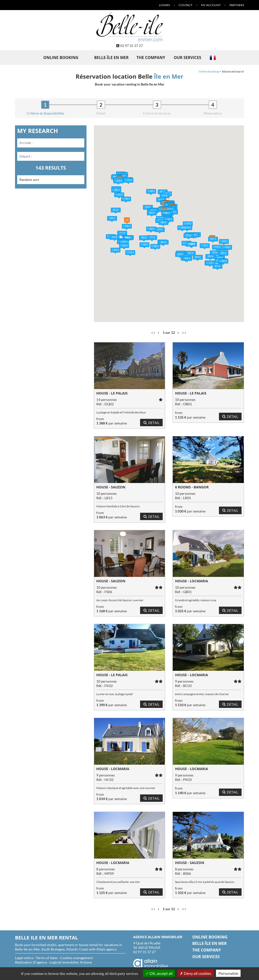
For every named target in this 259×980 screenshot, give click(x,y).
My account (211, 5)
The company (151, 58)
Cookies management (77, 958)
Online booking (61, 58)
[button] (145, 188)
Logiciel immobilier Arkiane (71, 962)
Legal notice (24, 958)
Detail (151, 423)
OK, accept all (159, 973)
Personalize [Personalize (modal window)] (228, 973)
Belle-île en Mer (111, 58)
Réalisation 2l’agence (31, 962)
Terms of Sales (47, 958)
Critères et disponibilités (45, 113)
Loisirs (164, 5)
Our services (187, 58)
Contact (186, 5)
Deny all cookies (195, 973)
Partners (237, 5)
